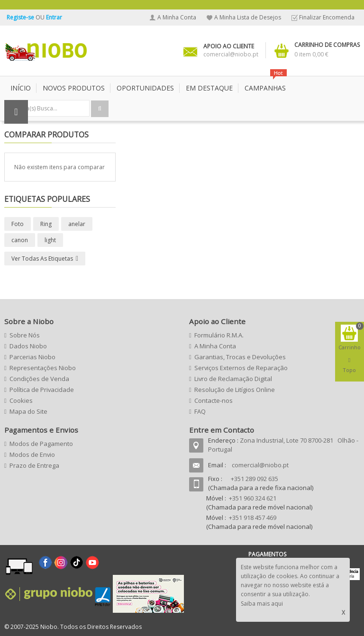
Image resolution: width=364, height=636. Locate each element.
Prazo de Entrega (34, 465)
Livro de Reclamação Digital (233, 379)
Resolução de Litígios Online (235, 390)
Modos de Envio (32, 454)
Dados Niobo (28, 346)
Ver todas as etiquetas (42, 259)
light (50, 240)
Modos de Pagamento (41, 444)
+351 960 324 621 (253, 498)
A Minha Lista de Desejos (248, 17)
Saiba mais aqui (262, 604)
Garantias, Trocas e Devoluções (240, 357)
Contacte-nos (214, 400)
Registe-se (21, 17)
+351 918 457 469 (253, 518)
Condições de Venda (39, 379)
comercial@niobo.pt (260, 465)
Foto (18, 224)
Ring (46, 224)
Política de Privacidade (42, 390)
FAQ (200, 411)
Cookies (21, 400)
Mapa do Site (28, 411)
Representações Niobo (43, 368)
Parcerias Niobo (32, 357)
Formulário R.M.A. (219, 335)
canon (20, 240)
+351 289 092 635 (255, 479)
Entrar (54, 17)
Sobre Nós (25, 335)
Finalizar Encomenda (327, 17)
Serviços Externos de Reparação (241, 368)
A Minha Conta (177, 17)
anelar (77, 224)
